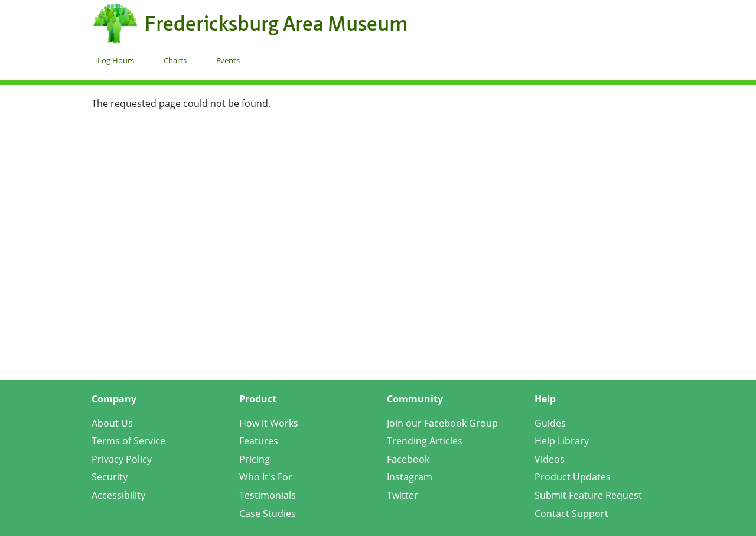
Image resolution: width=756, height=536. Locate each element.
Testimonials (268, 495)
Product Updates (573, 477)
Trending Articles (425, 441)
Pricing (255, 459)
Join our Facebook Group (442, 423)
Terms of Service (128, 441)
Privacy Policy (122, 459)
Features (259, 441)
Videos (550, 459)
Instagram (410, 477)
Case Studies (268, 514)
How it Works (269, 423)
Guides (550, 423)
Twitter (403, 495)
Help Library (562, 441)
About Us (112, 423)
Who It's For (266, 477)
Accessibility (118, 495)
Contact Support (571, 514)
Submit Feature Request (588, 495)
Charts (175, 60)
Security (110, 477)
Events (228, 60)
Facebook (408, 459)
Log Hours (116, 60)
